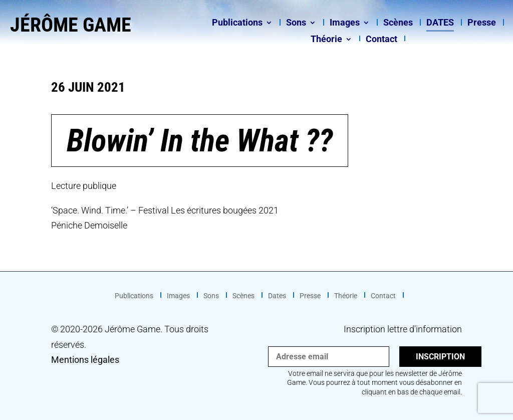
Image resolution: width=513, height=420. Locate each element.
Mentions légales (85, 360)
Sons (296, 23)
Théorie (326, 40)
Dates (440, 23)
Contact (381, 40)
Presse (482, 23)
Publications (237, 23)
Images (345, 23)
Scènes (398, 23)
